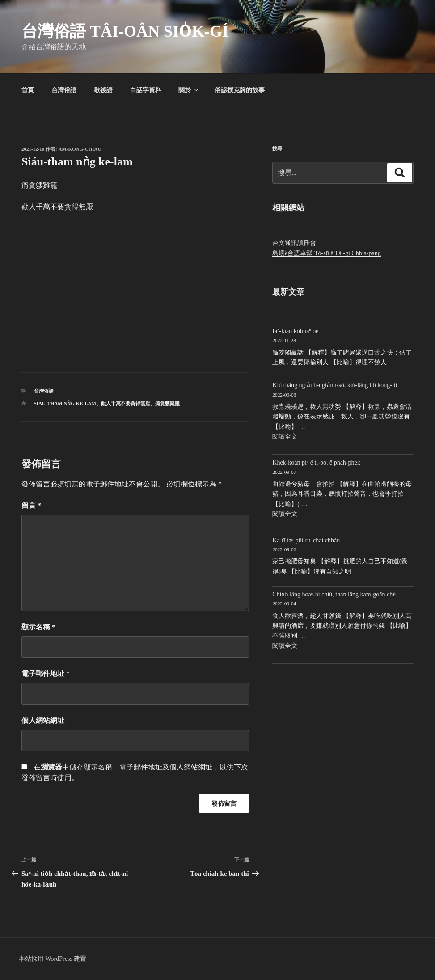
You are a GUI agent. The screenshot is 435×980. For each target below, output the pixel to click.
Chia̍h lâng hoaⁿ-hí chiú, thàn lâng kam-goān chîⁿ (334, 594)
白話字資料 (146, 90)
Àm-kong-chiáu (80, 149)
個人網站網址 (43, 720)
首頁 (28, 90)
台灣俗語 (64, 90)
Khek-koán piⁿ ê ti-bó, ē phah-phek (316, 463)
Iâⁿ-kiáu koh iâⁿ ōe (295, 331)
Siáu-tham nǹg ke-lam (65, 403)
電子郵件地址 (46, 674)
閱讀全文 (285, 437)
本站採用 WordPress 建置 (53, 959)
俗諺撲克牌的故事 (240, 90)
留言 (31, 505)
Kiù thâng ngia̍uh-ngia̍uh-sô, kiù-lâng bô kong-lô (335, 385)
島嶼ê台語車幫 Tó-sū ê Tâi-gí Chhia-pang (326, 253)
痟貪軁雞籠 (167, 403)
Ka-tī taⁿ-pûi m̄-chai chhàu (306, 540)
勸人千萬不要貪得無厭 (126, 403)
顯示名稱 (38, 627)
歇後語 (103, 90)
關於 (189, 90)
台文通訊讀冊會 (294, 243)
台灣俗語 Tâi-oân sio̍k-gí (125, 31)
